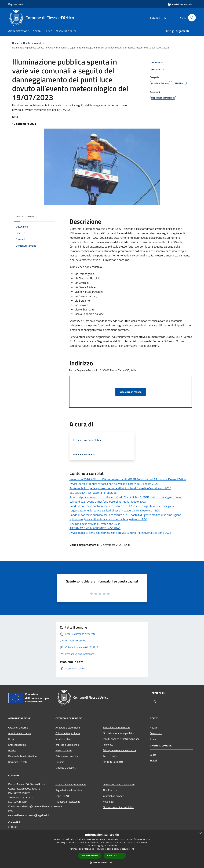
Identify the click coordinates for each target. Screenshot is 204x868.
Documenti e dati (18, 762)
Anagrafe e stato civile (68, 728)
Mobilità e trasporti (66, 768)
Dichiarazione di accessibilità (118, 807)
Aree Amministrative (20, 733)
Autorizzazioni (110, 756)
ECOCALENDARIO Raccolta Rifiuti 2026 (93, 493)
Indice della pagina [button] (25, 216)
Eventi (153, 760)
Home (15, 43)
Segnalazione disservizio (69, 790)
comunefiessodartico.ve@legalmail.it (29, 815)
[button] (102, 863)
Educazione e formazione (116, 727)
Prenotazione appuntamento (71, 784)
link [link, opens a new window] (133, 849)
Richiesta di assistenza (68, 802)
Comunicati (156, 733)
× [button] (200, 833)
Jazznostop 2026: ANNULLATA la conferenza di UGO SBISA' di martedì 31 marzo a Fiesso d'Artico (128, 479)
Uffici (11, 739)
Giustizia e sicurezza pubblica (118, 733)
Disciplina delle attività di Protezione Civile (95, 524)
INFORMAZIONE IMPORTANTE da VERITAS (95, 528)
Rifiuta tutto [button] (115, 855)
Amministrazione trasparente (119, 784)
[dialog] (102, 849)
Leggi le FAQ (62, 796)
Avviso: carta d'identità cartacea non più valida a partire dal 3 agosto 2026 (114, 484)
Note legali (108, 802)
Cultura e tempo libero (68, 733)
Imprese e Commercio (67, 745)
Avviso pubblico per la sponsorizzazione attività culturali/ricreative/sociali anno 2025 (120, 533)
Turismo (60, 762)
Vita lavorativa (63, 739)
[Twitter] (164, 18)
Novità (27, 43)
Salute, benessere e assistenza (119, 750)
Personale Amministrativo (22, 756)
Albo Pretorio (110, 790)
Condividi (157, 63)
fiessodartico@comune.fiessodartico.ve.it (39, 806)
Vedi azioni (158, 69)
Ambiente (108, 745)
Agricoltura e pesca (113, 762)
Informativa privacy (113, 796)
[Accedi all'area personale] (180, 4)
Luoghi (153, 755)
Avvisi (38, 43)
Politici (12, 750)
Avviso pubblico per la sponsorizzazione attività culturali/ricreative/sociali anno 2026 (120, 488)
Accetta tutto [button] (90, 856)
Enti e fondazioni (17, 745)
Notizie (154, 728)
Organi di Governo (18, 728)
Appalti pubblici (64, 750)
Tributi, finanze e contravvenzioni (121, 739)
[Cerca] (192, 18)
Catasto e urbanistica (67, 756)
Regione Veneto (17, 4)
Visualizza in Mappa (131, 392)
